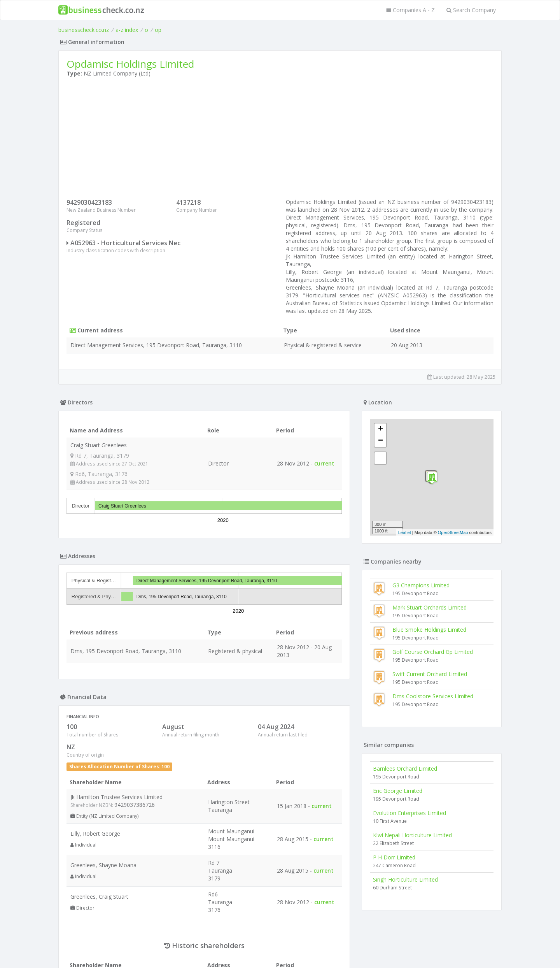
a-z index (127, 30)
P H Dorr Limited (394, 857)
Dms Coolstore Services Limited (433, 696)
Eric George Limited (398, 791)
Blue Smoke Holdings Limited (429, 630)
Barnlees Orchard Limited (405, 769)
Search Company (471, 10)
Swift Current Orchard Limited (430, 674)
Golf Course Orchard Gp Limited (433, 652)
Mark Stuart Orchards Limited (430, 607)
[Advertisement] (280, 140)
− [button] (381, 441)
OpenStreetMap (453, 532)
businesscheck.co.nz (84, 30)
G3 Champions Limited (421, 585)
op (158, 30)
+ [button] (381, 429)
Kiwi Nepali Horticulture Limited (412, 835)
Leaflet (405, 532)
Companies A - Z (410, 10)
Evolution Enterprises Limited (409, 813)
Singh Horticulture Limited (405, 879)
